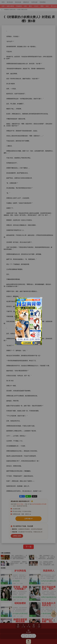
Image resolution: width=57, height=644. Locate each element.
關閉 (41, 298)
